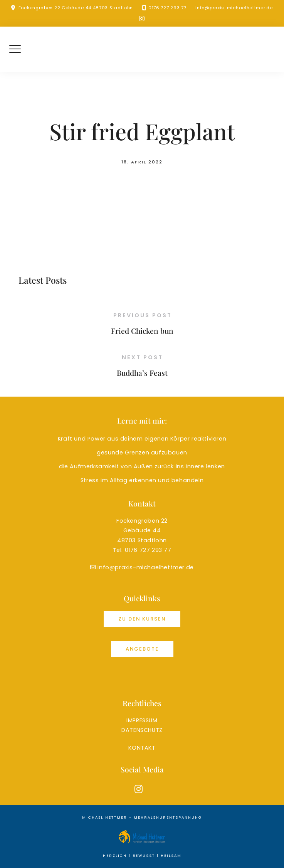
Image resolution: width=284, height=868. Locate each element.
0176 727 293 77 (167, 8)
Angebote (142, 649)
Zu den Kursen (142, 619)
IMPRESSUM (142, 720)
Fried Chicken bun (142, 331)
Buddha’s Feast (142, 373)
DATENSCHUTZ (142, 730)
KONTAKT (142, 748)
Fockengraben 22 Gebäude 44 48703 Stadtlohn (76, 8)
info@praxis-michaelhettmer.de (234, 8)
